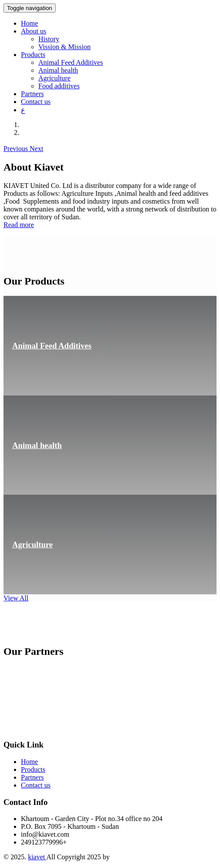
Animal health (58, 70)
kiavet (37, 857)
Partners (32, 94)
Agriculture (54, 78)
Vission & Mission (64, 47)
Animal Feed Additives (71, 62)
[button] (17, 149)
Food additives (59, 86)
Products (33, 769)
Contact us (36, 102)
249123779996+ (44, 842)
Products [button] (33, 55)
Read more (19, 225)
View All (16, 598)
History (49, 39)
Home (29, 23)
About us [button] (34, 31)
